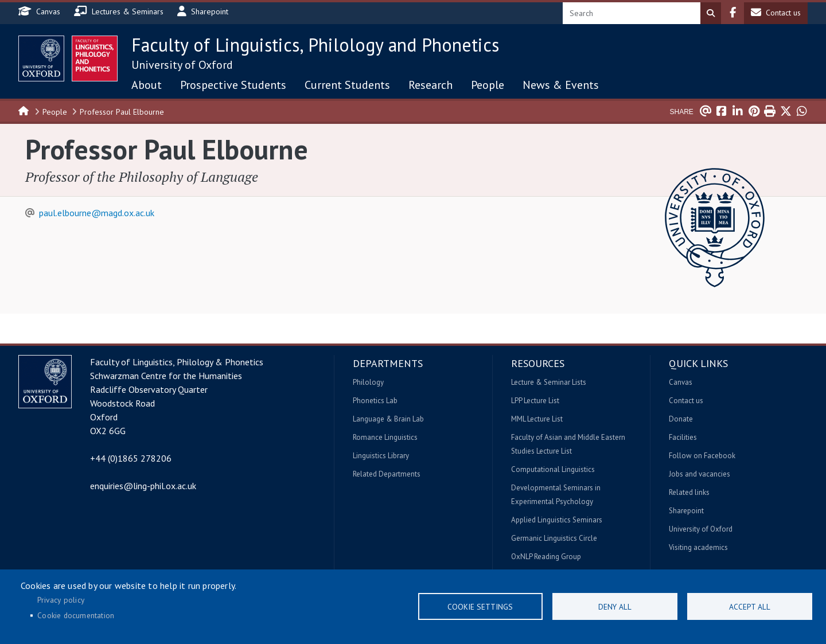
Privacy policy (61, 600)
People (488, 85)
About (147, 85)
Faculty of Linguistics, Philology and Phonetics (315, 45)
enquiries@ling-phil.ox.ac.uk (143, 486)
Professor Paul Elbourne (122, 112)
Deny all (615, 607)
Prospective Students (233, 85)
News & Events (561, 85)
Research (430, 85)
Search (711, 13)
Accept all (750, 607)
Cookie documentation (76, 615)
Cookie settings (480, 607)
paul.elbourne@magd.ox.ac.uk (97, 213)
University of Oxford (182, 65)
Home (24, 110)
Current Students (347, 85)
